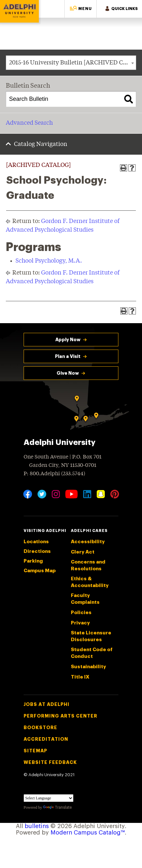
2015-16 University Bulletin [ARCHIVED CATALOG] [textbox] (72, 63)
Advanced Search (29, 123)
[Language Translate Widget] (49, 798)
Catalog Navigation (41, 144)
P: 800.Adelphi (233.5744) (54, 473)
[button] (81, 9)
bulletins (37, 826)
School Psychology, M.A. (49, 261)
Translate (57, 807)
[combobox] (71, 63)
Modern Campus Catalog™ (88, 833)
